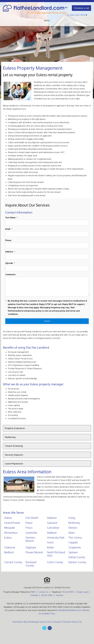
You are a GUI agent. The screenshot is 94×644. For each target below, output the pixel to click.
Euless (8, 537)
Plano (29, 523)
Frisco (29, 528)
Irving (72, 518)
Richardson (11, 533)
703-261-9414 (68, 592)
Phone (8, 240)
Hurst (50, 542)
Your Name (10, 218)
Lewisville (31, 533)
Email (8, 229)
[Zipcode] (47, 268)
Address (9, 252)
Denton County (77, 562)
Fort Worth (32, 518)
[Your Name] (47, 223)
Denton (73, 528)
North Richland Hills (56, 554)
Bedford (9, 552)
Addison (52, 518)
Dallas (8, 518)
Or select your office (77, 15)
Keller (50, 547)
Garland (52, 523)
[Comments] (47, 287)
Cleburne (10, 547)
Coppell (73, 542)
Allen (72, 533)
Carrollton (53, 528)
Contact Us (43, 592)
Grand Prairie (12, 523)
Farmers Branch (30, 539)
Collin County (55, 562)
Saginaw (31, 547)
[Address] (47, 257)
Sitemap (34, 595)
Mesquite (10, 528)
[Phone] (47, 245)
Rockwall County (31, 564)
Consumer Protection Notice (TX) (67, 622)
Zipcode (9, 263)
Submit (47, 321)
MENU (47, 21)
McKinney (74, 523)
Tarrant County (13, 562)
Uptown (73, 552)
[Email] (47, 234)
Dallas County (77, 557)
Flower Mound (34, 552)
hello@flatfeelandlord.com (69, 610)
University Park (56, 537)
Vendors (60, 595)
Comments (10, 274)
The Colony (75, 537)
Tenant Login (82, 592)
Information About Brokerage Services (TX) (31, 622)
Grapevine (75, 547)
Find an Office (47, 595)
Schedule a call (81, 8)
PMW (33, 592)
